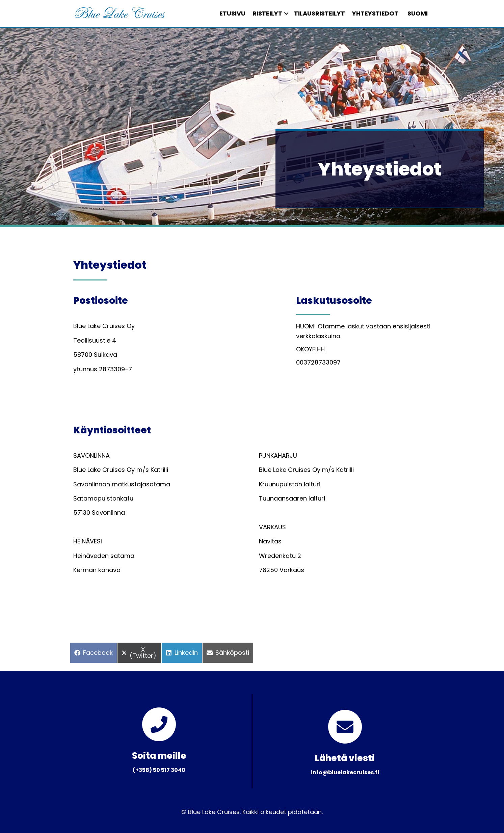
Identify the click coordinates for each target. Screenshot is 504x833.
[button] (280, 14)
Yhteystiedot (369, 13)
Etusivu (226, 13)
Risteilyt (261, 13)
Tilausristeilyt (313, 13)
